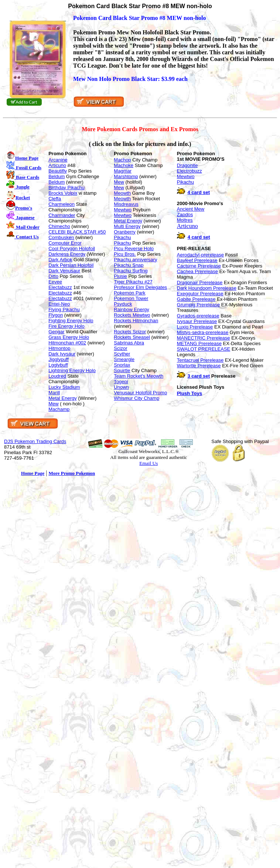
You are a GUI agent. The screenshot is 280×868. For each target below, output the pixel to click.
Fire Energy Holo (66, 326)
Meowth (122, 193)
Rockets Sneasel (132, 337)
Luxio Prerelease (195, 327)
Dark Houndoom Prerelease (207, 288)
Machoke (124, 165)
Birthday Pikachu (66, 188)
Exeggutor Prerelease (200, 294)
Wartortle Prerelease (199, 366)
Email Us (148, 463)
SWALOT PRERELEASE (204, 349)
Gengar (56, 332)
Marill (54, 393)
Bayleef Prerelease (197, 260)
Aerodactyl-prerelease (200, 255)
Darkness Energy (67, 254)
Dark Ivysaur (62, 354)
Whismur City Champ (136, 398)
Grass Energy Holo (69, 337)
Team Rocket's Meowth (139, 376)
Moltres (185, 220)
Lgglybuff (58, 365)
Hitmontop (59, 348)
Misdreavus (126, 204)
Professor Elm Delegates (140, 287)
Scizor (120, 348)
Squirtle (122, 370)
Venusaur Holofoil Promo (140, 393)
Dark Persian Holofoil (71, 265)
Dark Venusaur (64, 271)
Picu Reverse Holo (134, 249)
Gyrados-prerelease (198, 316)
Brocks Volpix (63, 193)
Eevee (55, 282)
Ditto (53, 276)
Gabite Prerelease (196, 299)
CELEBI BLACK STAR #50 (77, 232)
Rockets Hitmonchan (136, 321)
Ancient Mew (191, 209)
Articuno (57, 165)
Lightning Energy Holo (72, 370)
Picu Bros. (125, 254)
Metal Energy (63, 398)
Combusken (61, 237)
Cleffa (55, 199)
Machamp (59, 409)
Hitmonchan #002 (67, 343)
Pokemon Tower (131, 298)
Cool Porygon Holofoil (72, 249)
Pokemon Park (129, 293)
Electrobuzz (189, 171)
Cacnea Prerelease (197, 271)
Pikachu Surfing (131, 271)
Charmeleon (62, 204)
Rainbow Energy (131, 309)
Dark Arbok (60, 260)
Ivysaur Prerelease (197, 321)
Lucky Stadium (64, 387)
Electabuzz (60, 287)
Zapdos (185, 215)
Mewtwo (123, 210)
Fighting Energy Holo (71, 321)
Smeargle (124, 359)
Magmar (123, 171)
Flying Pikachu (64, 309)
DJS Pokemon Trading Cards (35, 441)
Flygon (56, 315)
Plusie (120, 276)
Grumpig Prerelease (198, 305)
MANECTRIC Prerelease (204, 338)
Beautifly (58, 171)
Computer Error (65, 243)
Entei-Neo (59, 304)
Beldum (57, 176)
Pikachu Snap (129, 265)
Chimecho (59, 226)
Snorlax (122, 365)
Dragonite (187, 165)
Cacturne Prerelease (199, 266)
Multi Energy (127, 226)
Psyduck (123, 304)
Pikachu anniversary (135, 260)
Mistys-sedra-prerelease (203, 332)
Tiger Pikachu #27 (133, 282)
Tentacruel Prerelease (200, 360)
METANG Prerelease (199, 343)
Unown (121, 387)
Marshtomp (126, 176)
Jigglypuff (59, 359)
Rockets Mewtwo (132, 315)
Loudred (57, 376)
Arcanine (58, 160)
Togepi (121, 382)
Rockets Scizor (130, 332)
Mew (53, 404)
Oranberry (125, 232)
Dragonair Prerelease (200, 282)
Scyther (122, 354)
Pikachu (122, 237)
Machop (122, 160)
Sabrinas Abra (129, 343)
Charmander (62, 215)
